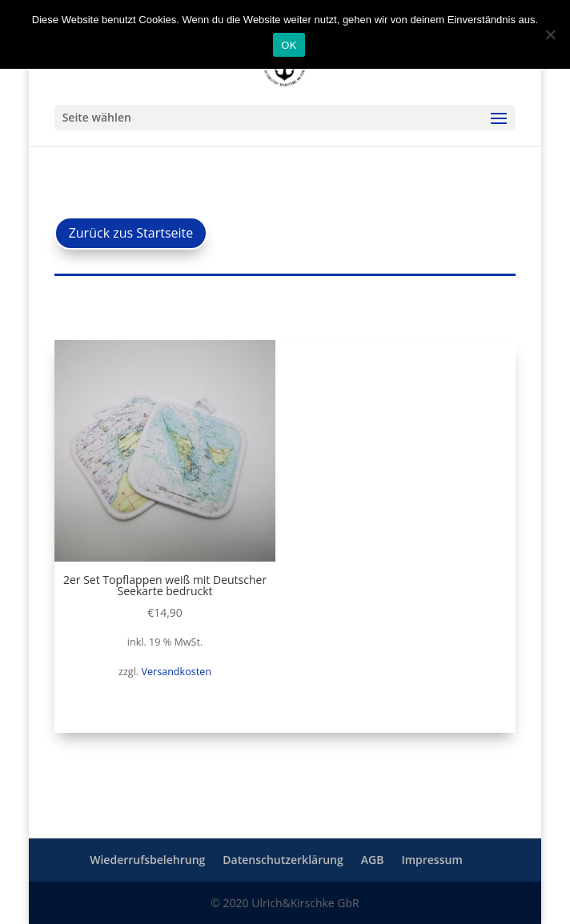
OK (289, 45)
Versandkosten (176, 672)
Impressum (432, 860)
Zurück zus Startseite (131, 233)
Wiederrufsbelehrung (147, 860)
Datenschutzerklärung (283, 860)
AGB (373, 860)
